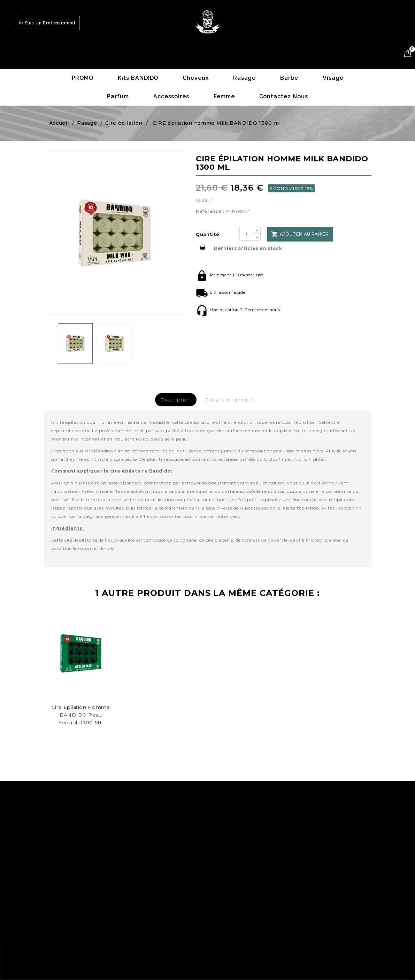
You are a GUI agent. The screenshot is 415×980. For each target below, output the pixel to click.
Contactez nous (284, 96)
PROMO (83, 78)
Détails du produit (230, 400)
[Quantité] (246, 234)
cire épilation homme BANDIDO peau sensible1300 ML (81, 715)
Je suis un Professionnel (47, 23)
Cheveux (196, 78)
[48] (81, 653)
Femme (224, 96)
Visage (333, 78)
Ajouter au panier (299, 234)
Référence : (210, 211)
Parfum (118, 96)
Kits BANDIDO (138, 78)
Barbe (289, 78)
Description (176, 400)
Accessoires (171, 96)
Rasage (245, 78)
